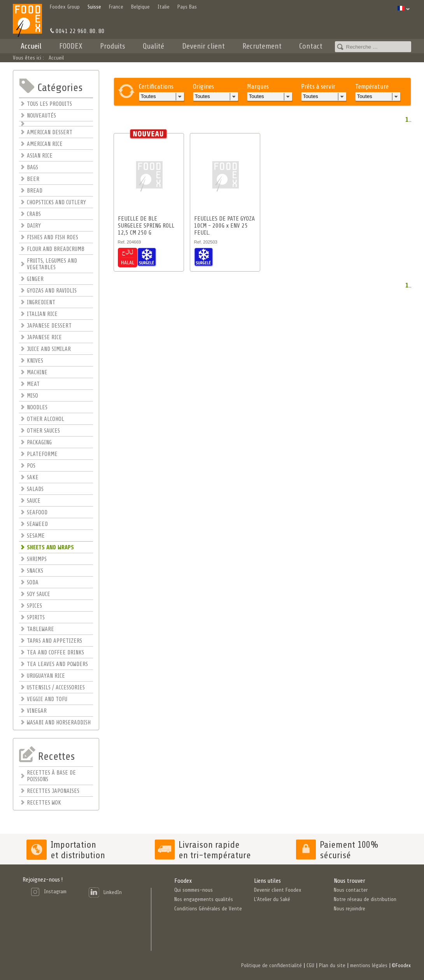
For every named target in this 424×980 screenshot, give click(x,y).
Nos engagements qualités (204, 899)
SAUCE (34, 501)
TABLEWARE (40, 629)
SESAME (36, 536)
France (116, 7)
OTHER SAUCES (43, 431)
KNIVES (35, 361)
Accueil (31, 46)
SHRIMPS (37, 559)
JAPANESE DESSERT (49, 326)
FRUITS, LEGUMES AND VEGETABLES (52, 264)
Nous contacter (351, 890)
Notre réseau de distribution (365, 899)
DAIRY (34, 226)
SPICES (34, 606)
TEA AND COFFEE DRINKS (55, 653)
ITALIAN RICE (42, 314)
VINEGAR (37, 711)
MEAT (33, 384)
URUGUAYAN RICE (46, 676)
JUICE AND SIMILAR (49, 349)
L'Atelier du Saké (272, 899)
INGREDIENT (41, 302)
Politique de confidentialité (272, 965)
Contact (311, 46)
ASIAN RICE (40, 156)
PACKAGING (39, 443)
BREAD (35, 191)
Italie (164, 7)
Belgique (140, 7)
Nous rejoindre (350, 909)
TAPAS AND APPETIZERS (54, 641)
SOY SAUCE (39, 594)
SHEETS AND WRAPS (50, 548)
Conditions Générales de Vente (208, 909)
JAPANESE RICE (44, 337)
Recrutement (262, 46)
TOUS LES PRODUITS (49, 104)
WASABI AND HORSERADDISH (59, 723)
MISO (32, 396)
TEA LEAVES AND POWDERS (57, 664)
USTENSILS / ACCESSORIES (56, 688)
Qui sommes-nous (194, 890)
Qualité (153, 46)
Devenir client (203, 46)
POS (31, 466)
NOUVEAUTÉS (41, 116)
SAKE (33, 478)
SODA (33, 583)
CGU (310, 965)
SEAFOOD (37, 513)
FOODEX (71, 46)
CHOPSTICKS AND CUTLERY (56, 202)
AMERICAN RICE (45, 144)
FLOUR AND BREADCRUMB (56, 249)
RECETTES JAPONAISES (53, 791)
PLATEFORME (42, 454)
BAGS (32, 167)
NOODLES (37, 408)
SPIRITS (36, 618)
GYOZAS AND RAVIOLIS (52, 291)
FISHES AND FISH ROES (53, 238)
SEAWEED (37, 524)
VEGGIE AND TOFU (47, 699)
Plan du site (332, 965)
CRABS (34, 214)
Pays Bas (187, 7)
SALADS (35, 489)
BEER (33, 179)
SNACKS (35, 571)
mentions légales (369, 965)
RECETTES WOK (44, 803)
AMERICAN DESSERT (50, 132)
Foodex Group (65, 7)
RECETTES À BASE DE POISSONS (51, 776)
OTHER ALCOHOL (46, 419)
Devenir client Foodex (278, 890)
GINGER (35, 279)
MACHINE (37, 373)
